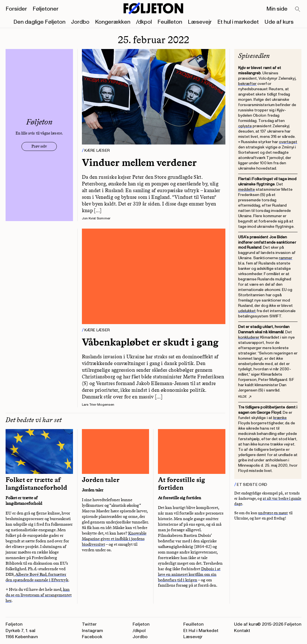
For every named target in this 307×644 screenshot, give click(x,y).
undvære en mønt (273, 513)
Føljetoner (46, 9)
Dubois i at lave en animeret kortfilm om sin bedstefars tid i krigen (189, 574)
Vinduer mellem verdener (139, 162)
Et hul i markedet (238, 22)
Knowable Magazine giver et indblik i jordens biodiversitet (114, 539)
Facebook (92, 637)
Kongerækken (113, 22)
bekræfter (248, 84)
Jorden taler (101, 480)
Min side (277, 9)
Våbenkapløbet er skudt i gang (150, 342)
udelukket (247, 311)
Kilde (245, 397)
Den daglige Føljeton (39, 22)
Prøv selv (39, 146)
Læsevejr (200, 22)
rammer (286, 258)
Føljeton (141, 624)
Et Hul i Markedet (201, 631)
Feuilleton (170, 22)
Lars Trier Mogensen (98, 405)
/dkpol (144, 22)
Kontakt (242, 631)
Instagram (92, 631)
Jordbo (80, 22)
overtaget (288, 142)
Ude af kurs (279, 22)
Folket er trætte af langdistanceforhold (36, 484)
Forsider (16, 9)
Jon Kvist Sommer (96, 218)
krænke (280, 418)
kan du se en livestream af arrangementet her (39, 595)
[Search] (298, 9)
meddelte (247, 189)
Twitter (89, 624)
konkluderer (249, 337)
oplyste (245, 126)
